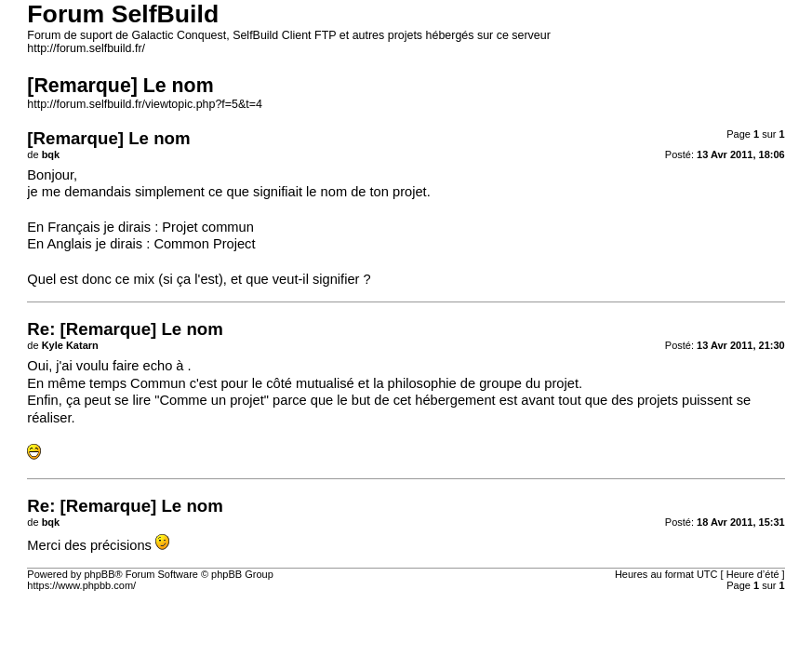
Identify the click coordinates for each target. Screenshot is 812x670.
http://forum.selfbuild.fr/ (86, 48)
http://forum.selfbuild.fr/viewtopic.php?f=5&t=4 (145, 104)
